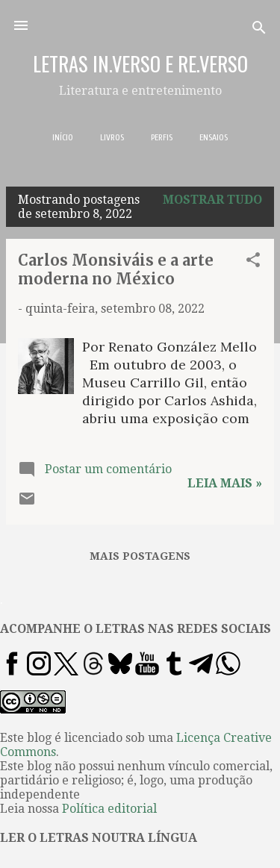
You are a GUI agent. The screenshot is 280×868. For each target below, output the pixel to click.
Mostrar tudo (212, 200)
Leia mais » (225, 483)
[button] (253, 262)
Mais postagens (140, 556)
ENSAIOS (214, 137)
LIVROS (112, 137)
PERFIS (162, 137)
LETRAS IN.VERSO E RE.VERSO (140, 63)
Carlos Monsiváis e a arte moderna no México (116, 269)
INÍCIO (63, 137)
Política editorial (109, 809)
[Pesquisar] (259, 30)
